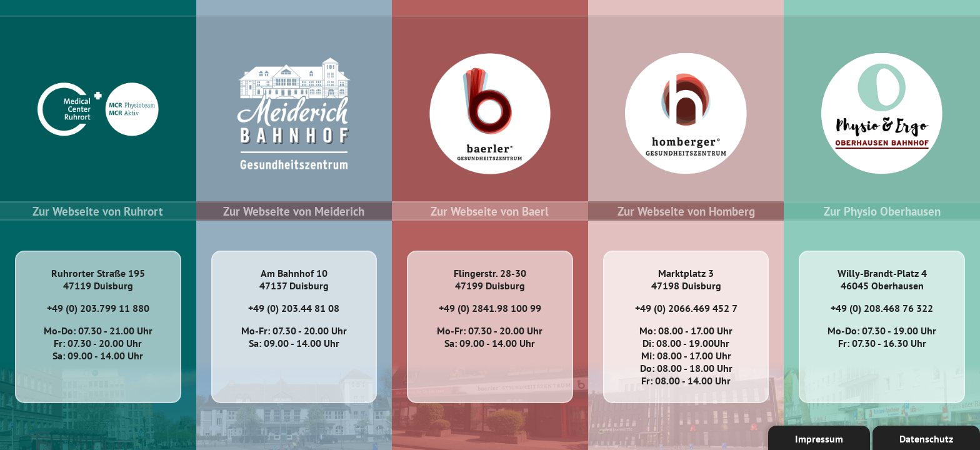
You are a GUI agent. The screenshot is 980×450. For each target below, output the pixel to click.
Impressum (819, 439)
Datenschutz (926, 439)
